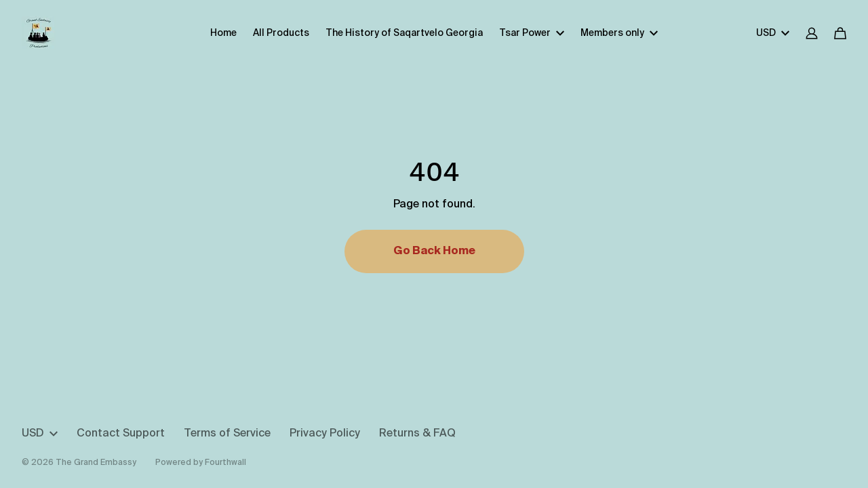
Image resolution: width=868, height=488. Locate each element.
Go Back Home (434, 251)
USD (773, 33)
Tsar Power (532, 33)
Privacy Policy (325, 434)
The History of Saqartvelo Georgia (404, 33)
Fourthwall (225, 463)
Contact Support (121, 434)
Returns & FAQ (417, 434)
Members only (619, 33)
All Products (281, 33)
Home (223, 33)
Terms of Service (227, 434)
